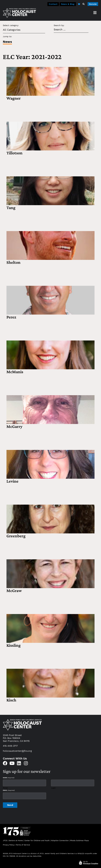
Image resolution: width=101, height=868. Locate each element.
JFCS (5, 840)
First (5, 788)
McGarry (14, 426)
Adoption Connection (60, 840)
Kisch (11, 700)
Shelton (13, 262)
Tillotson (14, 153)
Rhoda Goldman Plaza (80, 840)
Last (53, 788)
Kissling (14, 645)
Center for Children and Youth (37, 840)
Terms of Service (23, 844)
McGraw (14, 590)
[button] (84, 4)
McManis (15, 372)
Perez (11, 317)
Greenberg (16, 536)
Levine (12, 481)
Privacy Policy (9, 844)
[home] (19, 13)
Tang (11, 208)
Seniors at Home (16, 840)
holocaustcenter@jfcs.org (17, 751)
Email (9, 790)
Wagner (14, 98)
